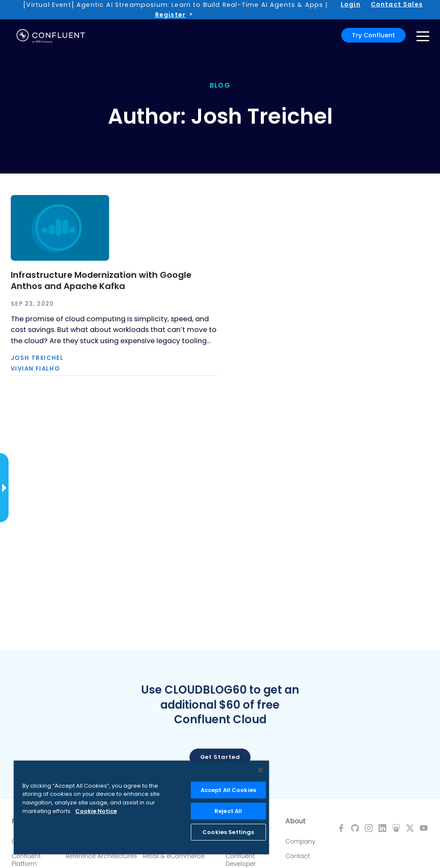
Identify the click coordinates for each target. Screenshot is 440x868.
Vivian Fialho (35, 369)
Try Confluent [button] (373, 35)
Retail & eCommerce (174, 856)
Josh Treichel (37, 358)
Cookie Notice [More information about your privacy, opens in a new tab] (96, 811)
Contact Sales (397, 4)
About (296, 821)
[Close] (260, 770)
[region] (141, 807)
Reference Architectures (101, 856)
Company (300, 841)
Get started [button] (220, 757)
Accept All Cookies (228, 790)
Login (351, 4)
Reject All (228, 811)
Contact (298, 856)
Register (170, 15)
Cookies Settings (228, 832)
